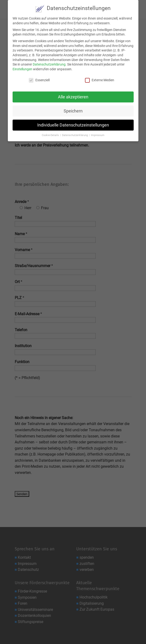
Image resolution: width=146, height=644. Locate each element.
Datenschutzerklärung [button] (75, 135)
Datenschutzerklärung (49, 64)
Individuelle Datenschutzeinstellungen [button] (73, 124)
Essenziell (39, 79)
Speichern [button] (73, 110)
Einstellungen (22, 69)
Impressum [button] (98, 135)
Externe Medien (100, 79)
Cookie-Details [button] (51, 135)
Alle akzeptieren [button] (73, 96)
